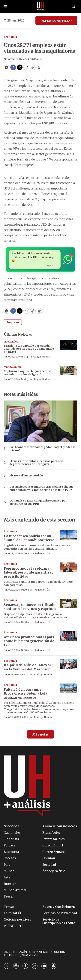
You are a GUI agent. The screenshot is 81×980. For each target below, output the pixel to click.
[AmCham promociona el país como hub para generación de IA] (69, 636)
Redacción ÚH (42, 553)
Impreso (13, 322)
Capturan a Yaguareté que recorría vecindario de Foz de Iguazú (28, 373)
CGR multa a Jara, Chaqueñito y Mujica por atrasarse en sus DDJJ (38, 502)
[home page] (40, 7)
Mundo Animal (13, 367)
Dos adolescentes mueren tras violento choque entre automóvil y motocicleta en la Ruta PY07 (41, 488)
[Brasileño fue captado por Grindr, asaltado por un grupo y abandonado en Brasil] (69, 345)
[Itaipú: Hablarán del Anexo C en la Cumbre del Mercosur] (69, 664)
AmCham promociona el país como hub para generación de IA (29, 641)
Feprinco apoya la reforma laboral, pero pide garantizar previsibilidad (28, 572)
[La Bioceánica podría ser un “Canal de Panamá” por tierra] (69, 535)
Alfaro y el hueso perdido (26, 476)
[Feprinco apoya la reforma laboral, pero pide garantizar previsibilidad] (69, 567)
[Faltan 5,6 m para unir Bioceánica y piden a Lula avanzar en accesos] (69, 688)
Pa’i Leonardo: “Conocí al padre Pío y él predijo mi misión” (43, 449)
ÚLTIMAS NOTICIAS (56, 21)
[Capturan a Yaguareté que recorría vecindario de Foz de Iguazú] (69, 370)
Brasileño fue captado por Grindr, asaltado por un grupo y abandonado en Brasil (29, 349)
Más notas (40, 734)
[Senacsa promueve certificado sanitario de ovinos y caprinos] (69, 604)
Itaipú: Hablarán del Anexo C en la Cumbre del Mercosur (28, 667)
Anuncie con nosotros (60, 826)
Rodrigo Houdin (43, 674)
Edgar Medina (42, 357)
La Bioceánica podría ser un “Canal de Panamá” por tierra (29, 538)
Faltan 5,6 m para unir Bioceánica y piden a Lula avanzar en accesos (25, 693)
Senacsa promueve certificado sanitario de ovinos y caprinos (30, 607)
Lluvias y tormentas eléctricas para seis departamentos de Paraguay (36, 463)
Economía (10, 37)
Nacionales (11, 342)
